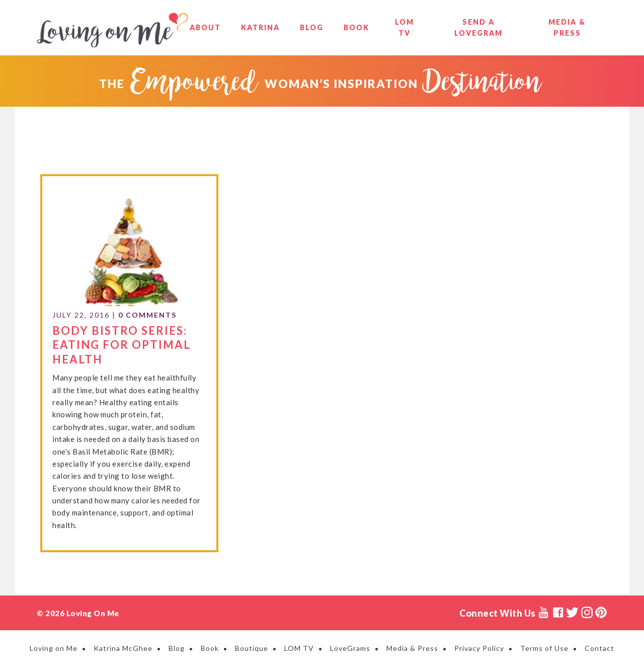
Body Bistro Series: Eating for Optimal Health (122, 345)
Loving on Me (112, 30)
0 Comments (147, 315)
